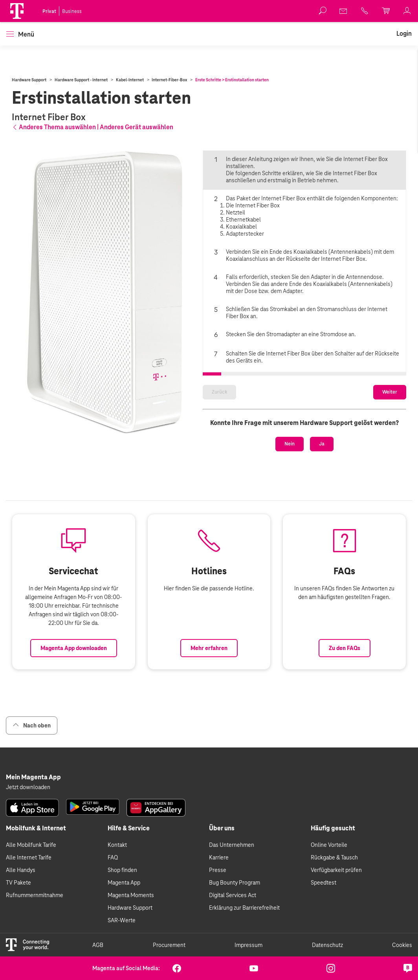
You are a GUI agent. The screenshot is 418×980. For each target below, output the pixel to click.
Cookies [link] (402, 961)
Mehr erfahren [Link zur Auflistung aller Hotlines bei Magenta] (209, 687)
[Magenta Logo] (17, 11)
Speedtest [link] (324, 899)
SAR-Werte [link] (122, 936)
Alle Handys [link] (21, 886)
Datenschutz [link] (327, 961)
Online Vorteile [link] (329, 861)
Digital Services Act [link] (233, 911)
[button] (17, 11)
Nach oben (32, 741)
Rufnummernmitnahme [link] (35, 911)
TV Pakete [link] (18, 899)
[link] (344, 11)
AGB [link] (98, 961)
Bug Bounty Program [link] (235, 899)
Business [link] (72, 11)
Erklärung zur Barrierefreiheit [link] (244, 924)
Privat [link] (49, 11)
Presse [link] (218, 886)
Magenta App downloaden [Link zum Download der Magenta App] (74, 687)
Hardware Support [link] (130, 924)
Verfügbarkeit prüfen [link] (336, 886)
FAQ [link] (113, 874)
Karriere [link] (219, 874)
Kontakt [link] (117, 861)
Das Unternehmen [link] (232, 861)
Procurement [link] (169, 961)
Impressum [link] (248, 961)
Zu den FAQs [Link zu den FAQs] (345, 687)
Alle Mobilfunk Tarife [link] (31, 861)
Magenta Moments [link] (131, 911)
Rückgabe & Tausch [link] (334, 874)
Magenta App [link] (124, 899)
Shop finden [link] (122, 886)
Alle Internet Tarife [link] (29, 874)
